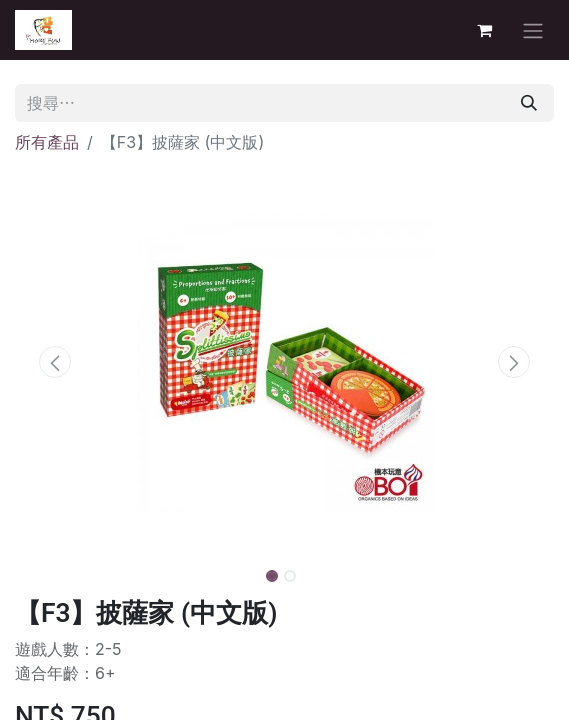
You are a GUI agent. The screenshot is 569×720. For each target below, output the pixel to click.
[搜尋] (529, 103)
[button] (55, 362)
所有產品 (47, 142)
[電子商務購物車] (484, 30)
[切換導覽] (533, 30)
